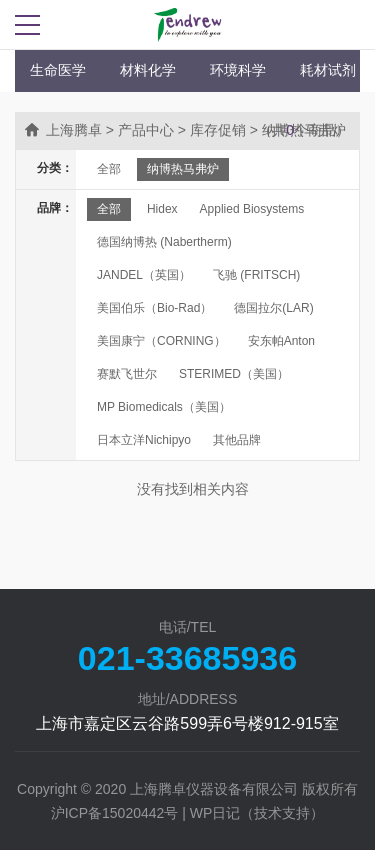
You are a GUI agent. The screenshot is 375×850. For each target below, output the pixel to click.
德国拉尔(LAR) (273, 308)
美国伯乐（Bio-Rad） (154, 308)
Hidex (162, 209)
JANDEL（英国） (144, 275)
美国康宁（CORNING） (161, 341)
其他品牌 (237, 440)
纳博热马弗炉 (183, 169)
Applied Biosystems (252, 209)
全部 (109, 169)
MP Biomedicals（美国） (164, 407)
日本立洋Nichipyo (144, 440)
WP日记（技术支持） (257, 813)
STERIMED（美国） (234, 374)
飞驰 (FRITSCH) (256, 275)
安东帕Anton (281, 341)
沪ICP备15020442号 (115, 813)
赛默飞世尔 (127, 374)
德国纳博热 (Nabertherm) (164, 242)
